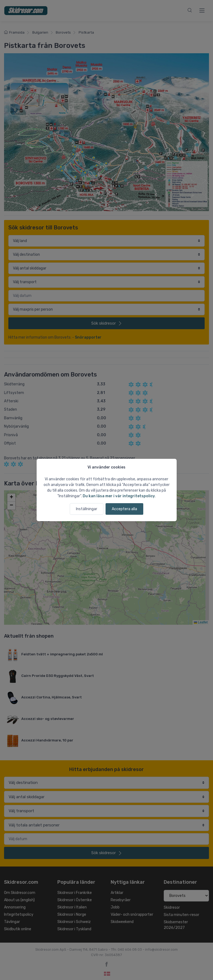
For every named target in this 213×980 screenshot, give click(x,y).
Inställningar (87, 509)
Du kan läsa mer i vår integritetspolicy (119, 496)
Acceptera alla (124, 509)
